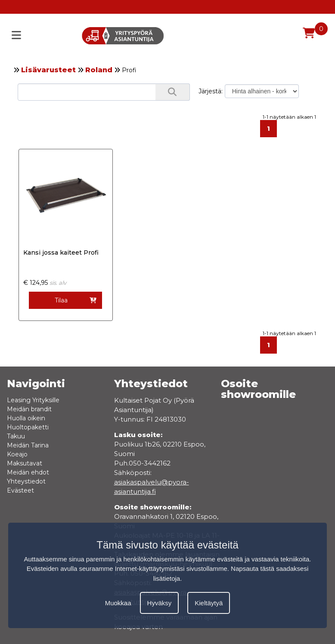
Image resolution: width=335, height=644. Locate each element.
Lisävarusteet (48, 70)
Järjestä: (211, 91)
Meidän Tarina (28, 445)
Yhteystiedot (26, 481)
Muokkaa (118, 603)
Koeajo (17, 454)
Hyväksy (160, 603)
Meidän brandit (29, 409)
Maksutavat (25, 463)
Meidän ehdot (28, 472)
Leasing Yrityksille (33, 400)
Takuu (16, 436)
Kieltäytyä (209, 603)
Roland (99, 70)
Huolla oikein (26, 418)
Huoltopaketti (28, 427)
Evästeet (20, 490)
